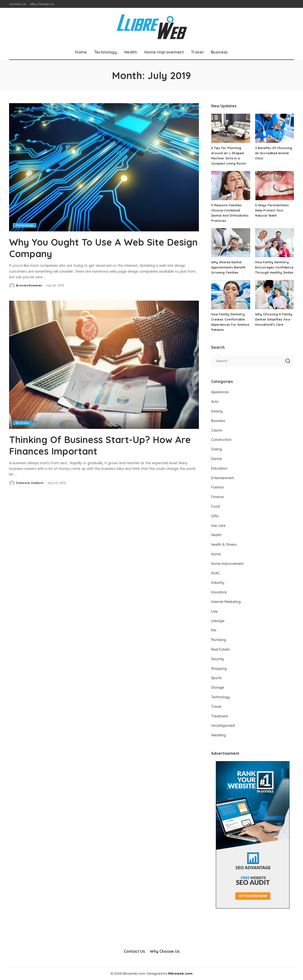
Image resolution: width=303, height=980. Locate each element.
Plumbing (219, 640)
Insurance (219, 592)
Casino (217, 430)
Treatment (220, 716)
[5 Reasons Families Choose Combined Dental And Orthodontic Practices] (231, 186)
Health (216, 535)
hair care (218, 526)
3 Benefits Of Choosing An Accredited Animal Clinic (274, 153)
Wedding (218, 735)
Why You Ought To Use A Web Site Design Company (90, 248)
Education (219, 468)
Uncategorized (223, 726)
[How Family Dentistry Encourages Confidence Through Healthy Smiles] (275, 243)
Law (214, 611)
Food (215, 506)
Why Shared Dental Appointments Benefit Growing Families (228, 267)
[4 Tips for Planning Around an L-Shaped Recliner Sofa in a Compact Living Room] (231, 128)
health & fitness (224, 545)
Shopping (219, 669)
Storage (218, 687)
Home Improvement (227, 564)
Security (218, 659)
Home (216, 554)
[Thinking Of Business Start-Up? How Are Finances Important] (104, 364)
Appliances (220, 392)
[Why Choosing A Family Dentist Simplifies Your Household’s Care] (275, 295)
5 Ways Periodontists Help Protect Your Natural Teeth (272, 210)
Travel (216, 707)
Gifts (215, 516)
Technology (25, 225)
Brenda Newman (29, 285)
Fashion (218, 487)
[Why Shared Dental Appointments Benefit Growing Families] (231, 243)
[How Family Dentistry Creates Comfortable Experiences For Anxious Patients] (231, 295)
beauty (217, 411)
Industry (218, 583)
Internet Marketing (226, 602)
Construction (221, 440)
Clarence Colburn (30, 482)
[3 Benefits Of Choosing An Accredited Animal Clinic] (275, 128)
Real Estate (220, 649)
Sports (216, 678)
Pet (214, 630)
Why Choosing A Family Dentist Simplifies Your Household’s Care (274, 319)
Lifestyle (218, 621)
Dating (217, 449)
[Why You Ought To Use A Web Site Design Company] (104, 167)
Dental (216, 459)
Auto (215, 402)
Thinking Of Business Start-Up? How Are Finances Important (95, 445)
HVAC (216, 573)
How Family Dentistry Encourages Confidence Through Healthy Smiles (274, 267)
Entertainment (223, 478)
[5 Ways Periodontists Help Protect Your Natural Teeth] (275, 186)
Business (23, 422)
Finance (217, 497)
